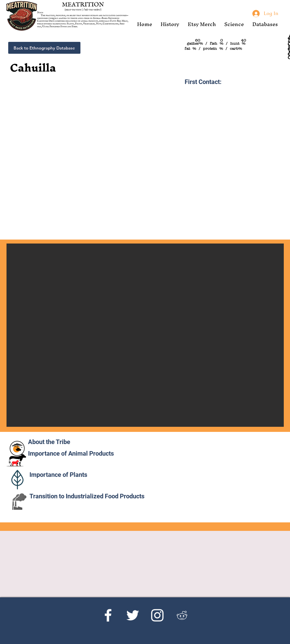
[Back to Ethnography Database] (44, 48)
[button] (170, 24)
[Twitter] (133, 615)
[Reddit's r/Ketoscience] (182, 615)
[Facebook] (108, 615)
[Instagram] (157, 615)
